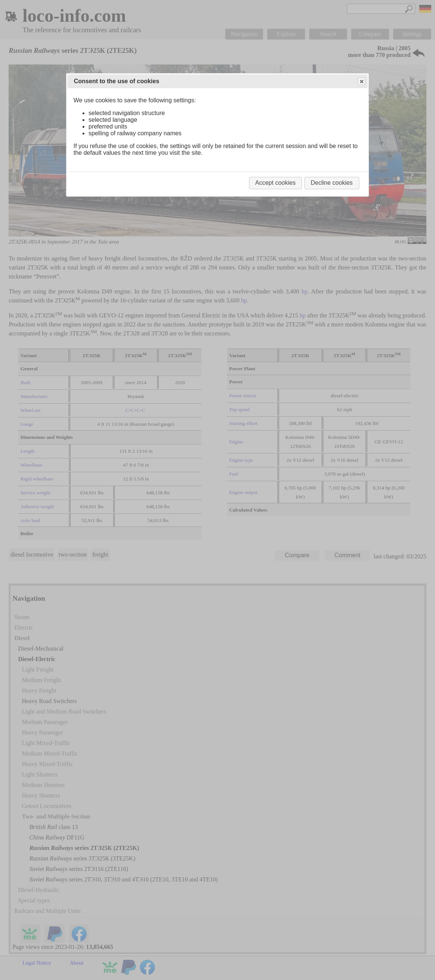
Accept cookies (276, 183)
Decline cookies (332, 183)
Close (361, 82)
